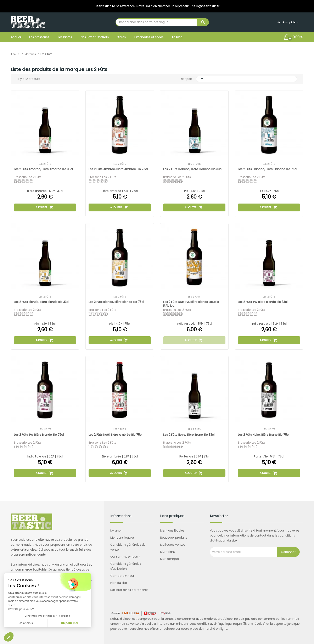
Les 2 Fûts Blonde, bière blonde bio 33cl (42, 302)
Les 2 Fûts (45, 164)
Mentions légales (122, 538)
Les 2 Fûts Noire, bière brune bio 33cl (189, 435)
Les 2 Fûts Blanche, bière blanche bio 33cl (193, 169)
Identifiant (168, 552)
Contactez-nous (122, 576)
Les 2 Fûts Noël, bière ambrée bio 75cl (116, 435)
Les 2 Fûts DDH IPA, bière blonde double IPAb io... (191, 304)
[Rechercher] (162, 22)
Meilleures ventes (173, 545)
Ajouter (45, 207)
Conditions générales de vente (128, 547)
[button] (9, 637)
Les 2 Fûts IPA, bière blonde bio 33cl (263, 302)
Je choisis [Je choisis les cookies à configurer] (26, 623)
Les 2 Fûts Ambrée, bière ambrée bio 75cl (118, 169)
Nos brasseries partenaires (129, 590)
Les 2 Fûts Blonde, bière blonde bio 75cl (116, 302)
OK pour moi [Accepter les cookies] (70, 623)
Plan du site (119, 583)
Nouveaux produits (174, 538)
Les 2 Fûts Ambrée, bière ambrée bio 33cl (44, 169)
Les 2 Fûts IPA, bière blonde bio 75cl (39, 435)
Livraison (116, 531)
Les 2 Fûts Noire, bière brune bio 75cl (264, 435)
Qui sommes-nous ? (125, 557)
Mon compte (170, 559)
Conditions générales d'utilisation (126, 566)
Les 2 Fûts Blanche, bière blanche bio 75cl (268, 169)
